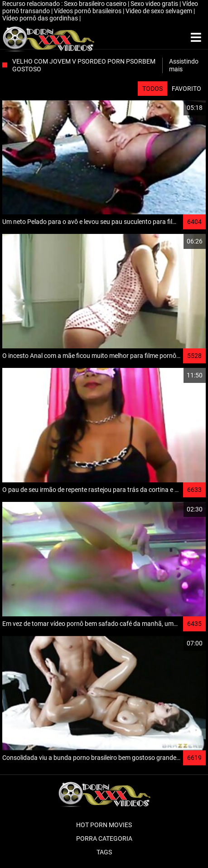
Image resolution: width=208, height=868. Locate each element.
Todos (152, 89)
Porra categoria (104, 838)
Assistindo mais (184, 65)
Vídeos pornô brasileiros (88, 11)
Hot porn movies (104, 825)
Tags (104, 852)
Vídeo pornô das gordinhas (41, 18)
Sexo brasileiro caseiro (96, 4)
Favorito (186, 89)
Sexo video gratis (155, 4)
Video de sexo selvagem (160, 11)
